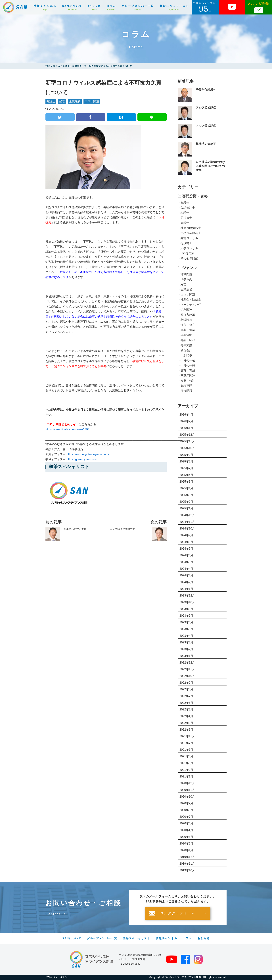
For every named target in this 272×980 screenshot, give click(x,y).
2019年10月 (187, 870)
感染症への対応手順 (75, 529)
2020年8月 (186, 810)
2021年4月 (186, 756)
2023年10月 (187, 602)
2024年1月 (186, 589)
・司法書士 (185, 218)
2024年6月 (186, 555)
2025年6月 (186, 475)
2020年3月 (186, 837)
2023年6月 (186, 622)
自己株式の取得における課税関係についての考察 (210, 166)
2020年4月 (186, 830)
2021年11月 (187, 736)
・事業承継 (185, 335)
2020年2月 (186, 844)
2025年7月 (186, 468)
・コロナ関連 (186, 294)
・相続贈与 (185, 320)
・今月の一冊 (186, 365)
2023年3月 (186, 642)
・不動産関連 (186, 376)
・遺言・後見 (186, 325)
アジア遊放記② (206, 108)
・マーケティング (189, 305)
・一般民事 (185, 355)
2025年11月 (187, 441)
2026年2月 (186, 421)
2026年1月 (186, 428)
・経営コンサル (188, 238)
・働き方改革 (186, 315)
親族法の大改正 (206, 144)
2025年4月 (186, 488)
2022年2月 (186, 723)
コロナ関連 (92, 101)
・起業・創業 (186, 330)
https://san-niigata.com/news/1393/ (68, 429)
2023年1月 (186, 656)
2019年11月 (187, 864)
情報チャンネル (45, 8)
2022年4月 (186, 716)
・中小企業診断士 (189, 233)
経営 (62, 101)
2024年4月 (186, 569)
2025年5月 (186, 482)
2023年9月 (186, 609)
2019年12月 (187, 857)
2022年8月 (186, 689)
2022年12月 (187, 663)
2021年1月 (186, 776)
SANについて (72, 8)
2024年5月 (186, 562)
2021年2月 (186, 770)
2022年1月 (186, 730)
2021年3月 (186, 763)
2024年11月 (187, 522)
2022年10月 (187, 676)
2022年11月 (187, 669)
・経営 (182, 284)
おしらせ (94, 8)
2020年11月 (187, 790)
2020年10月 (187, 797)
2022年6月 (186, 703)
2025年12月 (187, 435)
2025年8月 (186, 461)
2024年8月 (186, 542)
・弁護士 (183, 203)
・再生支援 (185, 345)
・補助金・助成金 (189, 300)
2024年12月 (187, 515)
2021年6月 (186, 750)
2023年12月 (187, 596)
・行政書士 (185, 243)
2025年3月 (186, 495)
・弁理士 (183, 223)
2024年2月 (186, 582)
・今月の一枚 (186, 360)
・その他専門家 (188, 258)
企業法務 (75, 101)
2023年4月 (186, 636)
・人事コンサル (188, 248)
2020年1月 (186, 850)
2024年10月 (187, 528)
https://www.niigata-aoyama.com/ (88, 454)
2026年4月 (186, 415)
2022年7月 (186, 696)
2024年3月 (186, 575)
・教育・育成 (186, 371)
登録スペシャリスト (174, 8)
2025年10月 (187, 448)
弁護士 (51, 101)
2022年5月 (186, 709)
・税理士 (183, 213)
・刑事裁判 (185, 279)
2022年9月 (186, 683)
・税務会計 (185, 350)
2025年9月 (186, 455)
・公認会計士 (186, 208)
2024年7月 (186, 549)
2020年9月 (186, 803)
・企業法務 (185, 289)
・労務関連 (185, 310)
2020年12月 (187, 783)
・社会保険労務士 (189, 228)
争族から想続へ (206, 90)
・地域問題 (185, 274)
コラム (111, 8)
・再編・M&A (187, 340)
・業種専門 (185, 386)
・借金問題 (185, 391)
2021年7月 (186, 743)
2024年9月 (186, 535)
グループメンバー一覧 (138, 8)
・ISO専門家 (186, 253)
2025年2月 (186, 502)
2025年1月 (186, 508)
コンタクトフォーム (178, 913)
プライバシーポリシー (57, 977)
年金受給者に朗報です (122, 529)
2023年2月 (186, 649)
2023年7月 (186, 616)
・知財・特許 (186, 381)
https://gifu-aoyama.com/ (82, 459)
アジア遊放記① (206, 126)
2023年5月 (186, 629)
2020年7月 (186, 817)
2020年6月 (186, 823)
